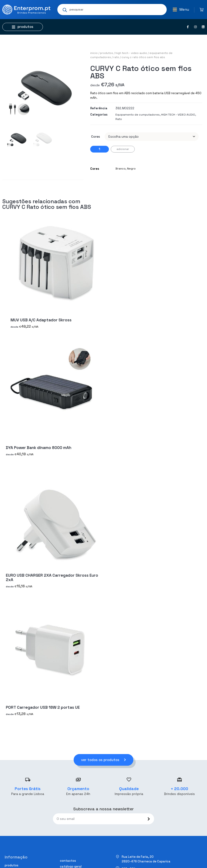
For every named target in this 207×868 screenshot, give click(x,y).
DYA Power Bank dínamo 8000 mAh (39, 448)
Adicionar (123, 149)
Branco (121, 169)
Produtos (107, 53)
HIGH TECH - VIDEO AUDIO (131, 53)
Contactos (68, 861)
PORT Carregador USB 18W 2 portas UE (43, 707)
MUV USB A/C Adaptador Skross (41, 320)
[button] (181, 10)
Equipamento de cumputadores (138, 115)
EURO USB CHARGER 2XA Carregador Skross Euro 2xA (52, 577)
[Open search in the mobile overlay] (112, 10)
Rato (116, 57)
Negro (131, 169)
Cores (96, 136)
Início (94, 53)
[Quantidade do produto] (100, 149)
